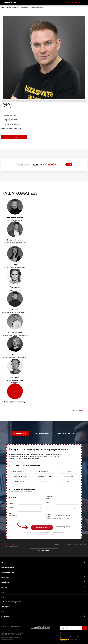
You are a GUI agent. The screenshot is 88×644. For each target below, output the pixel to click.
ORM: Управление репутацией (11, 602)
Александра (15, 287)
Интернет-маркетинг (8, 567)
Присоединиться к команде (15, 402)
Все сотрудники (79, 410)
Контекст (4, 587)
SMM (3, 592)
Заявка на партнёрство (66, 433)
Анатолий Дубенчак (15, 217)
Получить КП (42, 527)
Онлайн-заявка (44, 551)
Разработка (5, 582)
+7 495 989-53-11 (75, 3)
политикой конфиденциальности (46, 534)
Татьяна (15, 264)
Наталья (15, 355)
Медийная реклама (8, 572)
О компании (5, 616)
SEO (3, 563)
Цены (3, 612)
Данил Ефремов (15, 332)
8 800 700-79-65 (12, 544)
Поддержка (5, 577)
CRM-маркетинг (6, 607)
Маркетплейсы (6, 597)
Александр (15, 377)
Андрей (15, 310)
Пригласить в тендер (42, 433)
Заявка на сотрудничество (14, 137)
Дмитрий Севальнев (15, 240)
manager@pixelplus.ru (12, 124)
